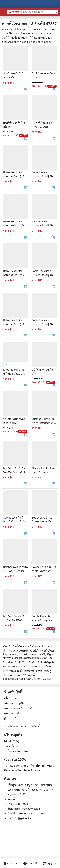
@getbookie (25, 818)
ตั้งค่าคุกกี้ (10, 719)
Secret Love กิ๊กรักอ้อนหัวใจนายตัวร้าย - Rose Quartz (15, 522)
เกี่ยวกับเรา (11, 698)
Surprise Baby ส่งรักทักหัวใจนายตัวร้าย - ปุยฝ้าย (43, 423)
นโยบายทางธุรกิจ (14, 703)
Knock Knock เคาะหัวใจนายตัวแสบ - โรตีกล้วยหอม (14, 374)
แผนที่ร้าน (13, 799)
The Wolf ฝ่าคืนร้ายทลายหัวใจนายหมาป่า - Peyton (43, 472)
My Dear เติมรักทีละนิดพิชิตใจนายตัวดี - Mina (15, 472)
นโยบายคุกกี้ (12, 714)
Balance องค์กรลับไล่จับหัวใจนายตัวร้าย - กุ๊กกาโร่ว (16, 571)
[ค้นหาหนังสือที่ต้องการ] (56, 12)
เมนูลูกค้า (50, 863)
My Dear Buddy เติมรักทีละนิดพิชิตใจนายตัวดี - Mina (15, 620)
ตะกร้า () (30, 863)
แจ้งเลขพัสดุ (12, 741)
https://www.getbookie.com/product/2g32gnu (28, 654)
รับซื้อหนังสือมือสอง (16, 751)
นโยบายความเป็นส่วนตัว (18, 708)
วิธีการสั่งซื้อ (11, 746)
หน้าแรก (10, 863)
